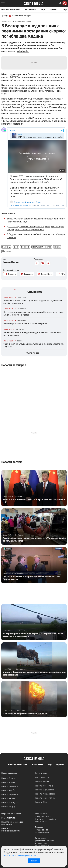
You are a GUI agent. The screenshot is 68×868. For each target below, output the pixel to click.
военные (25, 247)
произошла (41, 74)
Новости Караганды (10, 794)
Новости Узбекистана (44, 786)
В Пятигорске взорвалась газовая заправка (25, 324)
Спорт (65, 10)
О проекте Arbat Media (11, 814)
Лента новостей (42, 778)
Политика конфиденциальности (11, 830)
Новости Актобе (8, 790)
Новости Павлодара (10, 803)
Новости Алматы (8, 778)
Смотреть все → (34, 353)
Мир (43, 10)
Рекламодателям (9, 818)
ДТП (16, 247)
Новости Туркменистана (45, 794)
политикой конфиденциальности (20, 856)
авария (57, 247)
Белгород (6, 247)
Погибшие (7, 251)
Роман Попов (11, 262)
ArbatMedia (23, 51)
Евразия (53, 10)
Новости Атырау (8, 807)
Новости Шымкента (10, 786)
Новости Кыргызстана (44, 790)
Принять (34, 861)
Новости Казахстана (11, 10)
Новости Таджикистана (45, 798)
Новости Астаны (8, 782)
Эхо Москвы (30, 10)
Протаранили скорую (42, 247)
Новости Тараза (8, 799)
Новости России (42, 782)
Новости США (41, 802)
